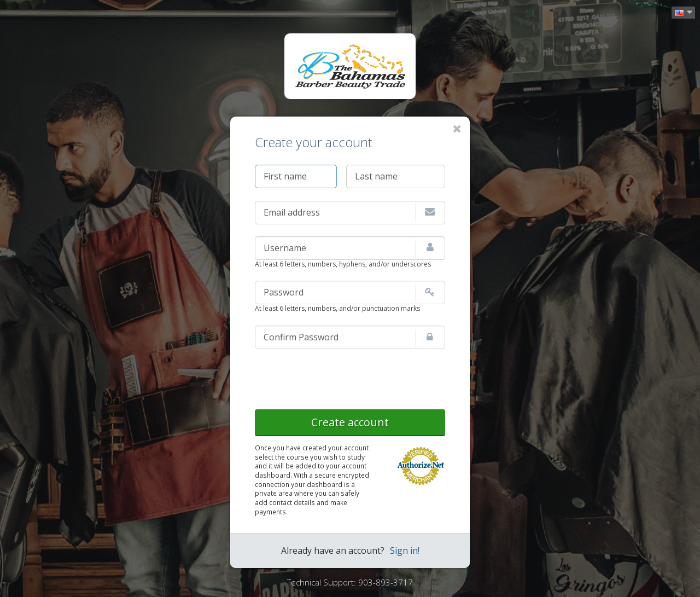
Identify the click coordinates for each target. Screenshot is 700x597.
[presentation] (338, 377)
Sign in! (405, 550)
